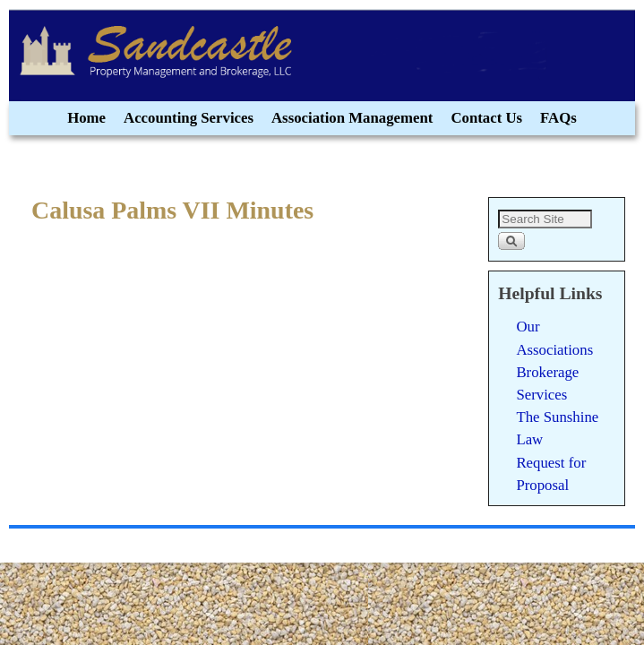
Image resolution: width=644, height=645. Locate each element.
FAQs (558, 118)
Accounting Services (189, 118)
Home (86, 118)
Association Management (352, 118)
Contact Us (486, 118)
